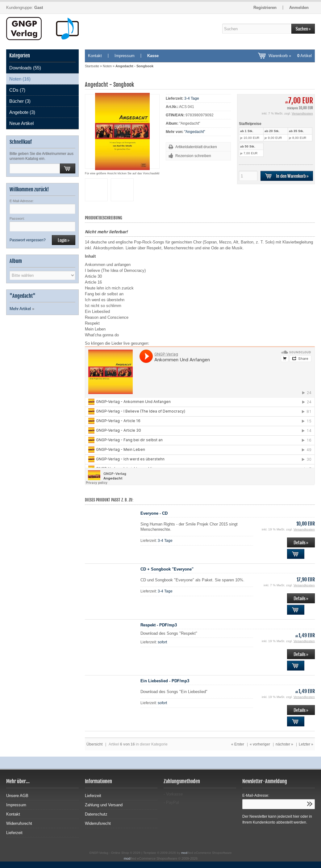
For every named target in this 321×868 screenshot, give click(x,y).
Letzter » (306, 744)
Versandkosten (302, 113)
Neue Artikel (21, 123)
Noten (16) (20, 79)
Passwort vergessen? (28, 240)
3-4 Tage (192, 98)
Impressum (125, 56)
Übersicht (94, 744)
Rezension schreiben (193, 156)
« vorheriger (260, 744)
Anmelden (299, 8)
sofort (162, 642)
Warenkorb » (290, 56)
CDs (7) (17, 90)
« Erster (238, 744)
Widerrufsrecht (19, 823)
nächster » (284, 744)
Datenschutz (96, 814)
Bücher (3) (20, 101)
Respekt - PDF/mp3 (159, 625)
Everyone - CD (154, 513)
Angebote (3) (22, 112)
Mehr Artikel (20, 309)
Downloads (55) (25, 68)
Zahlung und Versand (104, 805)
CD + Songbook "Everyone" (167, 569)
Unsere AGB (17, 796)
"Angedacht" (195, 132)
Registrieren (265, 8)
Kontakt (95, 56)
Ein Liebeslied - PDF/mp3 (165, 681)
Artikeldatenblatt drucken (196, 147)
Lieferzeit (14, 833)
